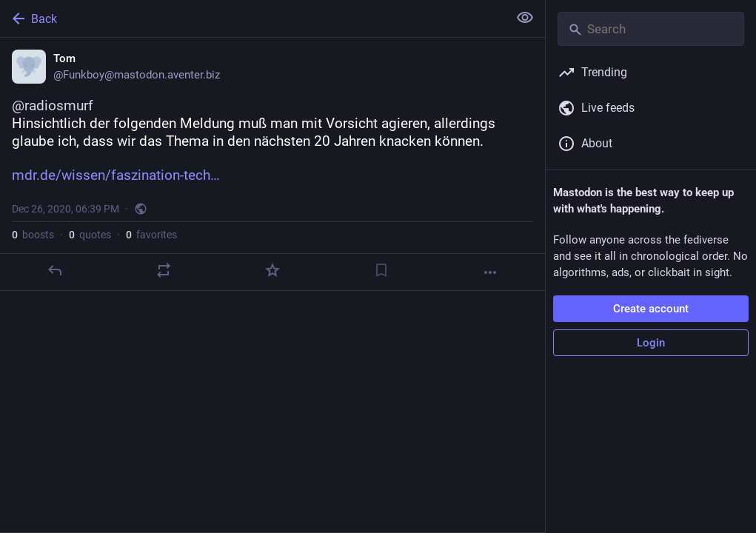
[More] (490, 272)
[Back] (252, 19)
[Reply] (55, 270)
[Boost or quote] (164, 270)
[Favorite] (272, 270)
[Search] (651, 29)
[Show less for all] (525, 18)
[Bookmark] (381, 270)
